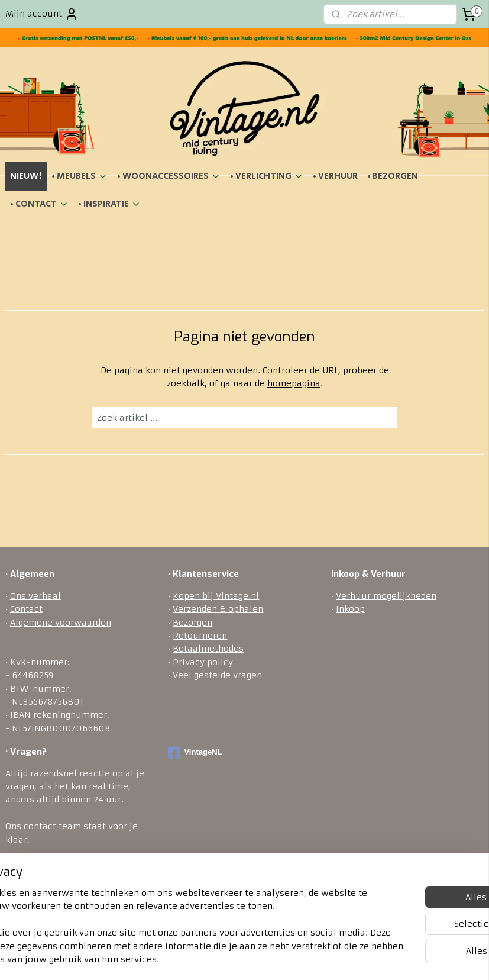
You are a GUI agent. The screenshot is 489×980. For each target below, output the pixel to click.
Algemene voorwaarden (61, 623)
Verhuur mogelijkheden (386, 596)
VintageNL (195, 753)
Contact (26, 609)
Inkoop (350, 609)
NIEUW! (26, 176)
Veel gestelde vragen (216, 675)
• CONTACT (39, 204)
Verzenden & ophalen (218, 609)
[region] (166, 913)
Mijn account (42, 14)
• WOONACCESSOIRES (169, 176)
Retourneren (200, 636)
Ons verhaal (35, 596)
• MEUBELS (80, 176)
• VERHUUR (335, 176)
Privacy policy (203, 662)
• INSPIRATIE (109, 204)
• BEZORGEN (393, 176)
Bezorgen (192, 623)
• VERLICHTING (267, 176)
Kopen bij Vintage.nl (216, 596)
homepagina (294, 383)
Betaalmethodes (208, 649)
